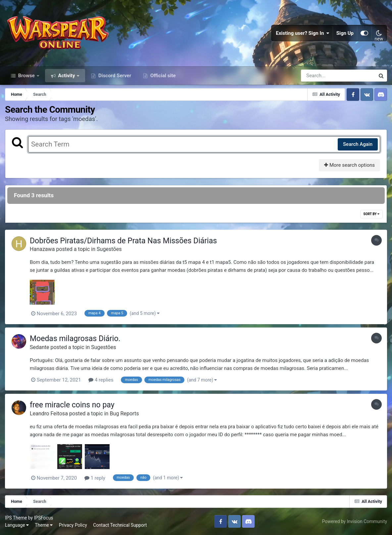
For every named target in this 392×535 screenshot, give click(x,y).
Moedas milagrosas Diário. (75, 339)
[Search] (319, 76)
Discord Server (114, 76)
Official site (162, 76)
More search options (349, 165)
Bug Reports (124, 414)
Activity (67, 76)
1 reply (95, 478)
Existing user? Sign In (303, 33)
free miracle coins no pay (72, 405)
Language (17, 525)
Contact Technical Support (120, 525)
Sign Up (345, 33)
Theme (44, 525)
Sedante (40, 347)
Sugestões (109, 249)
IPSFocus (43, 518)
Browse (26, 76)
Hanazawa (42, 249)
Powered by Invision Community (355, 521)
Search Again (358, 144)
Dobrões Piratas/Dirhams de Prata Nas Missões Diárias (123, 241)
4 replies (101, 380)
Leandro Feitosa (49, 414)
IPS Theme (16, 518)
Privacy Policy (73, 525)
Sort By (371, 214)
